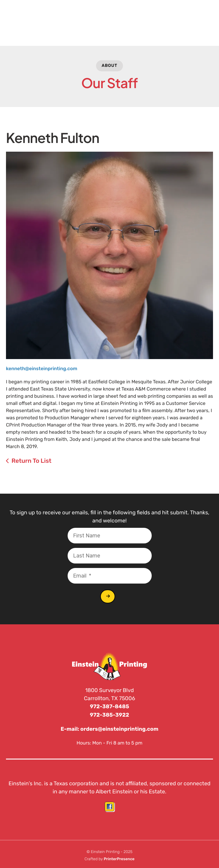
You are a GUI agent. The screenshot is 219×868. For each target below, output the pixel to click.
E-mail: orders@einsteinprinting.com (109, 729)
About (110, 65)
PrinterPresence (119, 858)
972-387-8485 (110, 706)
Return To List (31, 461)
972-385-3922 (110, 715)
